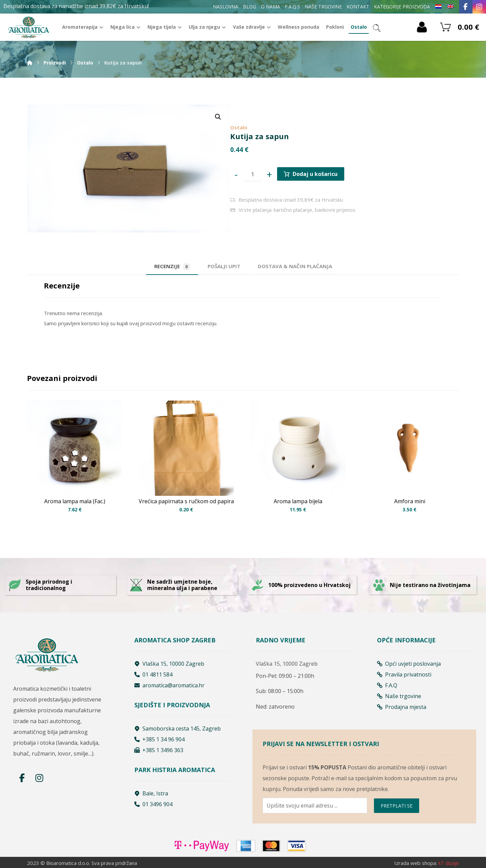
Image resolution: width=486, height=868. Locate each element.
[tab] (224, 266)
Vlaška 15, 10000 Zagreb (169, 664)
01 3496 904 (153, 804)
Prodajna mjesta (402, 707)
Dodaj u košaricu (315, 174)
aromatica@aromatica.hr (169, 685)
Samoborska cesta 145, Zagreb (178, 729)
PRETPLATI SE (397, 806)
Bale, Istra (151, 793)
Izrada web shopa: (416, 863)
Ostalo (239, 127)
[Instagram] (479, 7)
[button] (218, 117)
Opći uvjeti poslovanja (409, 664)
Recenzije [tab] (172, 266)
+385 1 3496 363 (159, 750)
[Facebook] (466, 7)
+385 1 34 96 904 (159, 739)
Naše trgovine (399, 696)
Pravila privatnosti (404, 674)
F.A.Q (387, 685)
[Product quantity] (253, 174)
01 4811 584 (153, 674)
